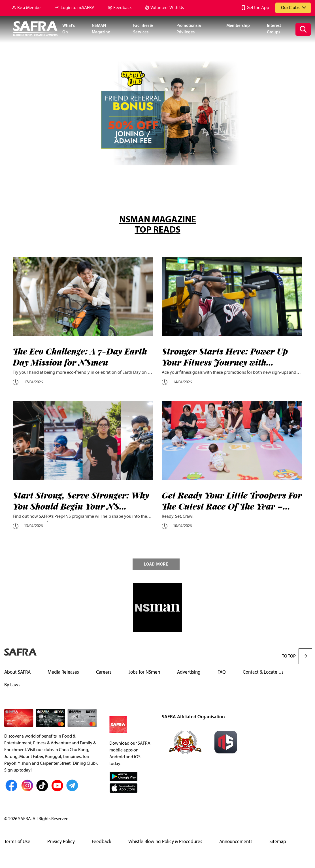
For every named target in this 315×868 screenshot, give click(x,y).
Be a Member (30, 8)
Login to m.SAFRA (78, 8)
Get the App (258, 8)
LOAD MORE (156, 564)
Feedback (123, 8)
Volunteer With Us (167, 8)
